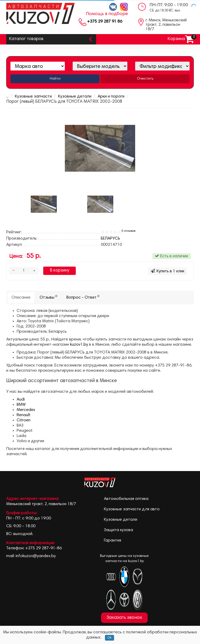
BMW (21, 405)
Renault (24, 415)
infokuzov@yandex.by (36, 556)
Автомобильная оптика (126, 499)
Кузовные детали (71, 96)
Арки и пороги (108, 96)
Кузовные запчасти (30, 96)
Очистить (145, 79)
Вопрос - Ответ (83, 297)
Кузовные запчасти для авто (132, 509)
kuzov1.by (79, 345)
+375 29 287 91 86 (105, 22)
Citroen (24, 420)
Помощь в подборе (107, 14)
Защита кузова (118, 530)
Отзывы (48, 297)
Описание (21, 298)
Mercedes (26, 410)
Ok (110, 638)
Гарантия (113, 540)
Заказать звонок (124, 618)
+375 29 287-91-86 (43, 548)
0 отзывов (129, 231)
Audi (21, 400)
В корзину (60, 271)
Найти (55, 79)
